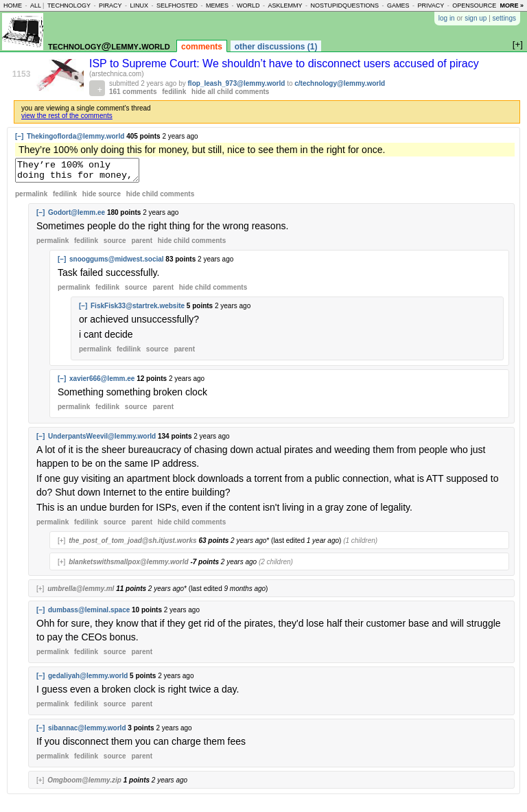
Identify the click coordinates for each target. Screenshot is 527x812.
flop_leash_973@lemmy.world (237, 83)
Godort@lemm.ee (77, 217)
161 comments (133, 92)
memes (217, 5)
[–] (19, 136)
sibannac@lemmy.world (87, 732)
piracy (110, 5)
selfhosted (177, 5)
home (13, 5)
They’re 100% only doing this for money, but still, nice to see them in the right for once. (84, 172)
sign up (476, 18)
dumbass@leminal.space (89, 614)
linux (139, 5)
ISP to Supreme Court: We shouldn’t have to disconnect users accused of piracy (284, 63)
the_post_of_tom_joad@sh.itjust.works (132, 545)
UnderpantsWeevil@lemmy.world (102, 440)
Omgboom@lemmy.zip (84, 784)
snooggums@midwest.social (117, 263)
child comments (160, 198)
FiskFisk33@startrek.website (138, 310)
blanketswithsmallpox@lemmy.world (128, 566)
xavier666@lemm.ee (102, 383)
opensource (474, 5)
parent (142, 245)
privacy (431, 5)
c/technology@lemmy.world (340, 83)
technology (69, 5)
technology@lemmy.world (109, 46)
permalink (31, 198)
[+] (61, 545)
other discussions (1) (276, 47)
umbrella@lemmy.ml (81, 593)
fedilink (174, 92)
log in (447, 18)
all (36, 5)
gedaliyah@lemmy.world (88, 680)
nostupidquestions (344, 5)
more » (512, 5)
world (248, 5)
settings (504, 18)
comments (202, 47)
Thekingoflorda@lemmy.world (75, 136)
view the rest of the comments (67, 116)
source (115, 245)
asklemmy (285, 5)
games (398, 5)
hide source (102, 198)
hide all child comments (230, 92)
